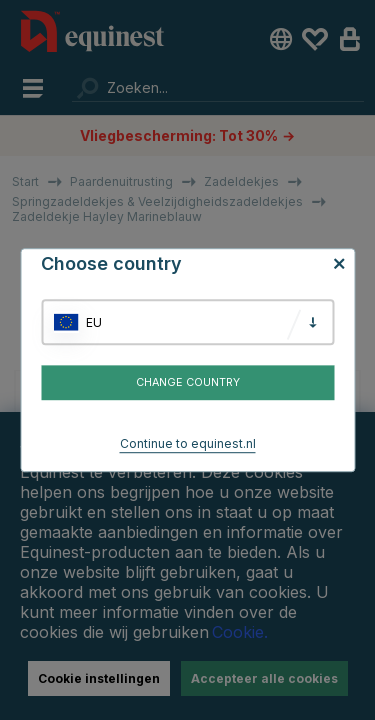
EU (94, 322)
